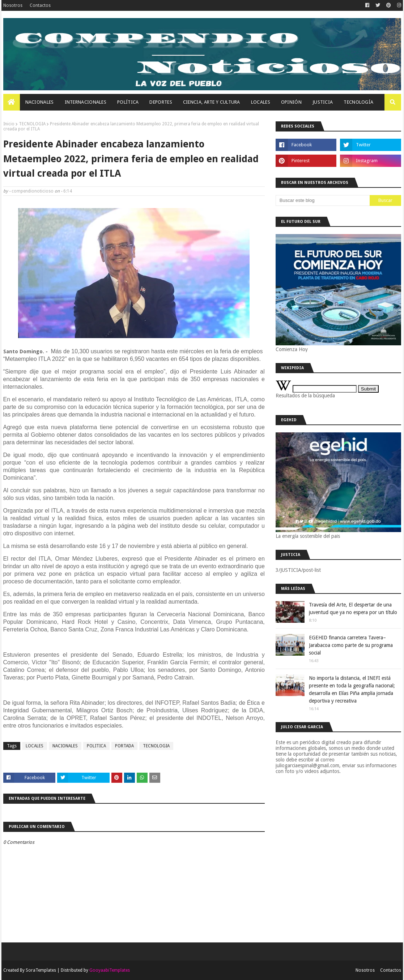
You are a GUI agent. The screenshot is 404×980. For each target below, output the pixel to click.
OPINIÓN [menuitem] (291, 102)
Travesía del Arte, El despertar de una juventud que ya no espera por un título (353, 608)
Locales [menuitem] (261, 102)
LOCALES (35, 746)
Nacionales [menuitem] (40, 102)
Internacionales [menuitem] (86, 102)
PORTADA (124, 746)
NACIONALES (65, 746)
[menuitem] (12, 102)
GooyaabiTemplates (110, 970)
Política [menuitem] (128, 102)
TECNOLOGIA (32, 124)
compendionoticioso (33, 191)
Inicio (9, 124)
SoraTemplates (41, 970)
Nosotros (13, 5)
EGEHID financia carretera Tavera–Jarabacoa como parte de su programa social (351, 645)
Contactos (40, 5)
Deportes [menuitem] (161, 102)
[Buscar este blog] (323, 200)
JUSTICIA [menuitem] (323, 102)
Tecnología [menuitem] (358, 102)
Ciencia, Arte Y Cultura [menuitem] (212, 102)
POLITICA (96, 746)
